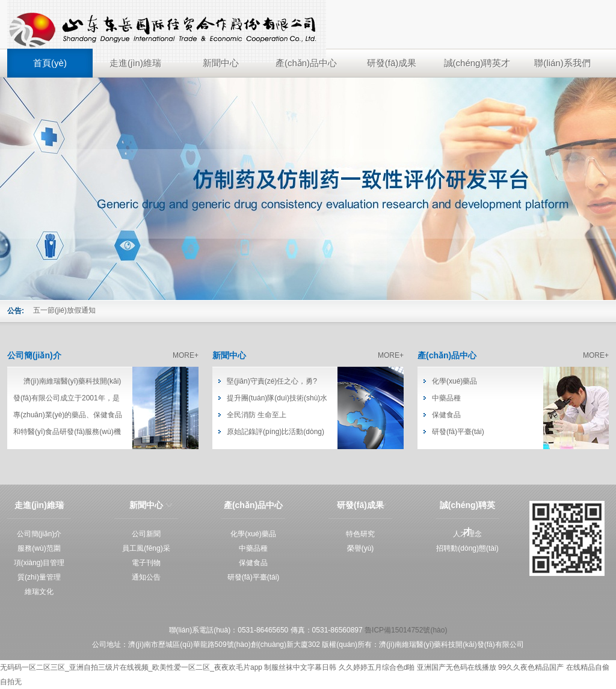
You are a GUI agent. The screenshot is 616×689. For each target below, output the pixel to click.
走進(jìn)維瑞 (135, 63)
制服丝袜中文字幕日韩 (300, 667)
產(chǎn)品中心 (306, 63)
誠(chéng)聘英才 (477, 63)
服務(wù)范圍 (39, 548)
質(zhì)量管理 (39, 577)
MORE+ (186, 355)
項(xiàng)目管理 (39, 563)
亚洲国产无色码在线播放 (457, 667)
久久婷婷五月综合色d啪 (377, 667)
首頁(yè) (50, 63)
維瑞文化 (39, 592)
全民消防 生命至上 (257, 415)
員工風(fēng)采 (146, 548)
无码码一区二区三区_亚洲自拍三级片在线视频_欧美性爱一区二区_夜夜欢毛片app (131, 667)
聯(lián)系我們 (562, 63)
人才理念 (467, 534)
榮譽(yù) (361, 548)
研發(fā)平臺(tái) (458, 432)
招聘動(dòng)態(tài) (467, 548)
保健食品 (446, 415)
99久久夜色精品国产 (531, 667)
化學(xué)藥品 (454, 381)
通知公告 (146, 577)
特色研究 (360, 534)
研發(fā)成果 (392, 63)
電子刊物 (146, 563)
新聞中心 (221, 63)
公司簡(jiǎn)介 (34, 355)
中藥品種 (446, 398)
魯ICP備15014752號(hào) (406, 630)
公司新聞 (146, 534)
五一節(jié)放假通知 (64, 310)
